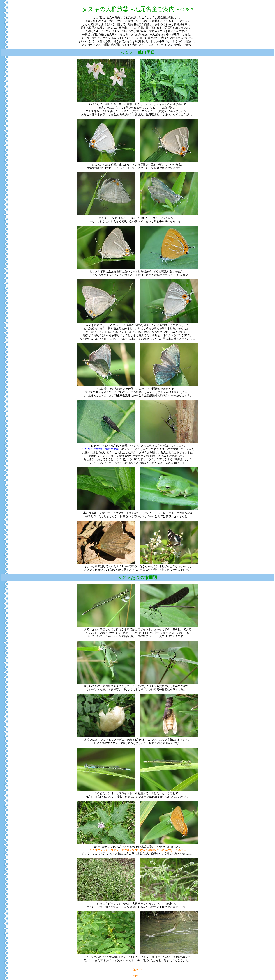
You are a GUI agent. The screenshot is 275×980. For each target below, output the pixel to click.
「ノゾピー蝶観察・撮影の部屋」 (101, 449)
